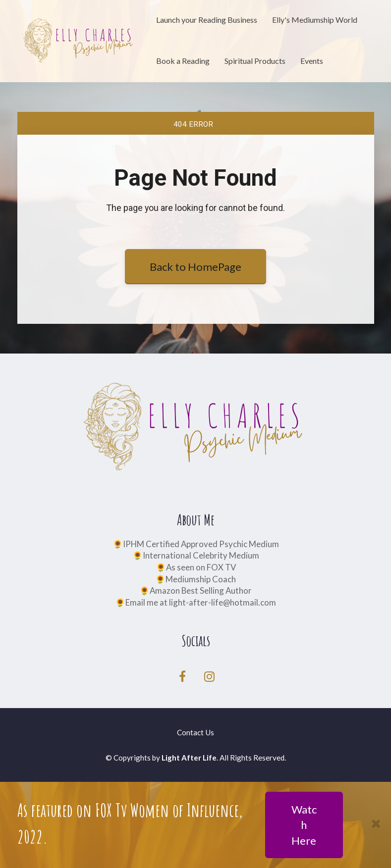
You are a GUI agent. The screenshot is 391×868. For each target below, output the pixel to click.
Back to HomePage (195, 267)
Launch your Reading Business (207, 20)
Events (312, 61)
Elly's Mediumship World (315, 20)
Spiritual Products (255, 61)
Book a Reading (183, 61)
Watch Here (304, 825)
